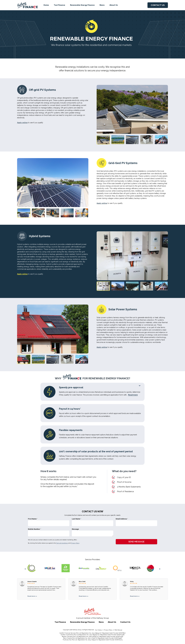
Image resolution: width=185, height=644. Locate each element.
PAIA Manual (118, 630)
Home (46, 5)
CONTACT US (158, 5)
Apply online (22, 123)
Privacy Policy (75, 543)
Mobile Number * (35, 529)
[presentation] (134, 533)
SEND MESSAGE (136, 542)
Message (75, 529)
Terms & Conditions (62, 543)
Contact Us (125, 622)
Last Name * (77, 519)
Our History (99, 630)
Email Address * (122, 519)
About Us (114, 5)
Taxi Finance (59, 5)
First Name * (33, 519)
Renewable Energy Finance (82, 5)
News (102, 5)
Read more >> (32, 596)
